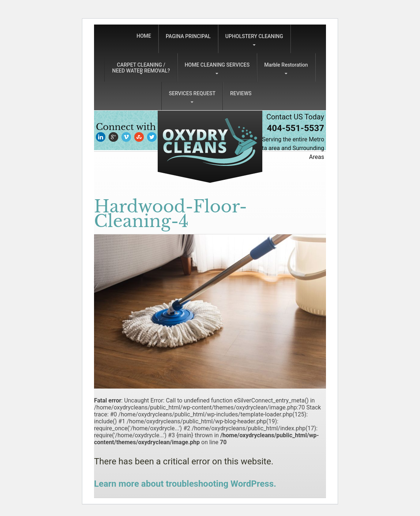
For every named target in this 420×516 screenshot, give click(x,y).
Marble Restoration (286, 65)
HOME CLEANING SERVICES (217, 65)
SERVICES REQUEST (192, 93)
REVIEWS (241, 93)
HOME (144, 36)
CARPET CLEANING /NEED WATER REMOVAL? (141, 68)
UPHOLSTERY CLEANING (254, 36)
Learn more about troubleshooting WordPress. (185, 484)
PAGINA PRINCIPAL (188, 36)
